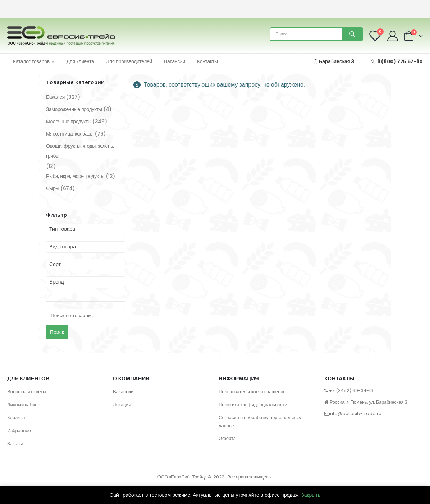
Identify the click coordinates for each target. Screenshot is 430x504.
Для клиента (80, 61)
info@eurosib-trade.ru (355, 414)
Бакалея (55, 97)
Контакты (207, 61)
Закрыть (311, 495)
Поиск (57, 332)
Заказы (15, 443)
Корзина (16, 418)
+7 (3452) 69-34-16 (351, 391)
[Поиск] (352, 34)
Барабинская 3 (333, 61)
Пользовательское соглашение (252, 392)
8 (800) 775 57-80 (397, 61)
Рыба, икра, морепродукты (75, 176)
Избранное (19, 430)
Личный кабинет (25, 405)
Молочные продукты (69, 122)
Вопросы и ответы (27, 392)
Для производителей (129, 61)
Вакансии (175, 61)
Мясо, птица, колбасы (70, 134)
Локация (122, 405)
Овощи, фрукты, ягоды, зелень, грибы (80, 151)
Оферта (227, 438)
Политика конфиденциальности (253, 405)
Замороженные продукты (74, 109)
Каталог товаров (31, 61)
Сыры (52, 188)
